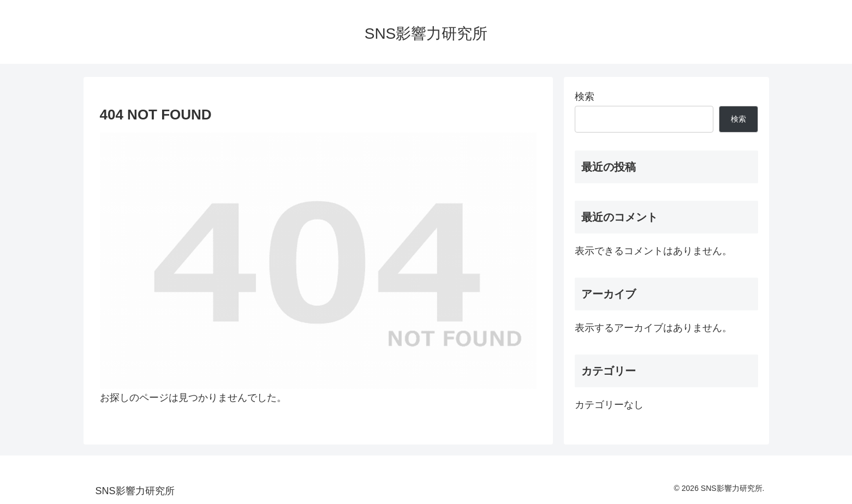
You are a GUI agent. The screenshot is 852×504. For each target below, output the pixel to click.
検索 (585, 97)
